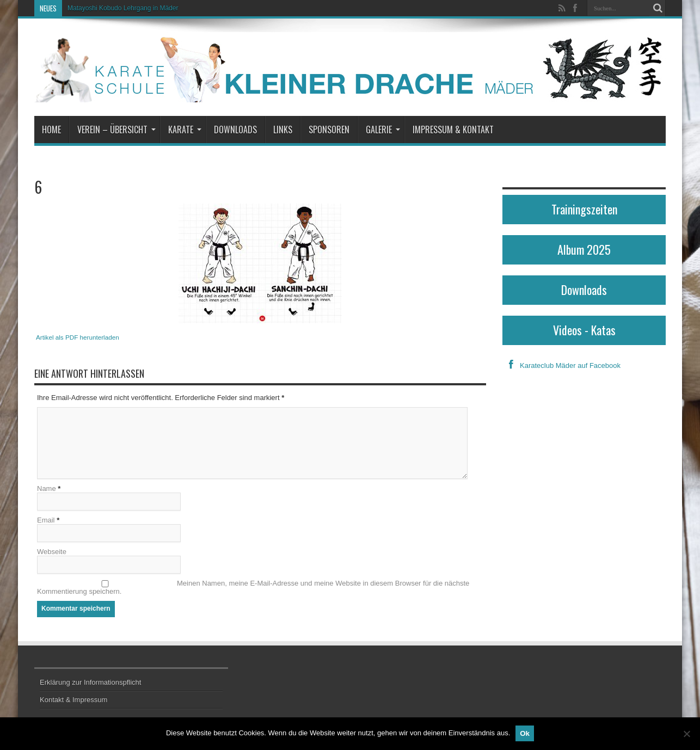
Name (47, 488)
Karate (185, 130)
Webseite (52, 552)
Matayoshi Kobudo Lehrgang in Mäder (123, 8)
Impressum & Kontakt (453, 130)
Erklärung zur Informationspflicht (90, 682)
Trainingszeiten (584, 209)
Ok (525, 733)
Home (51, 130)
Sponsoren (329, 130)
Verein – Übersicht (116, 130)
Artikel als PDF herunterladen (78, 337)
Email (46, 520)
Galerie (383, 130)
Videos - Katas (584, 330)
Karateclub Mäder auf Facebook (561, 365)
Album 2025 (584, 249)
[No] (686, 734)
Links (283, 130)
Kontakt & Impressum (73, 700)
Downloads (235, 130)
